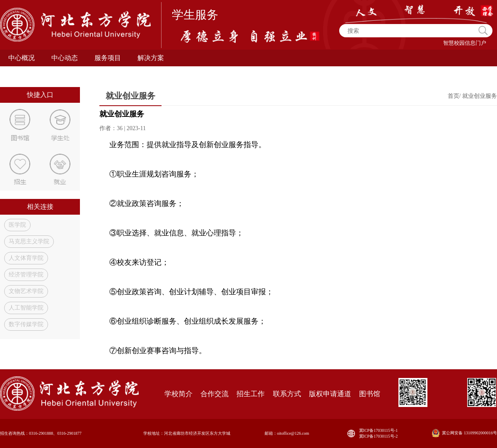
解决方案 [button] (151, 58)
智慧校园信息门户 (465, 43)
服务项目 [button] (108, 58)
